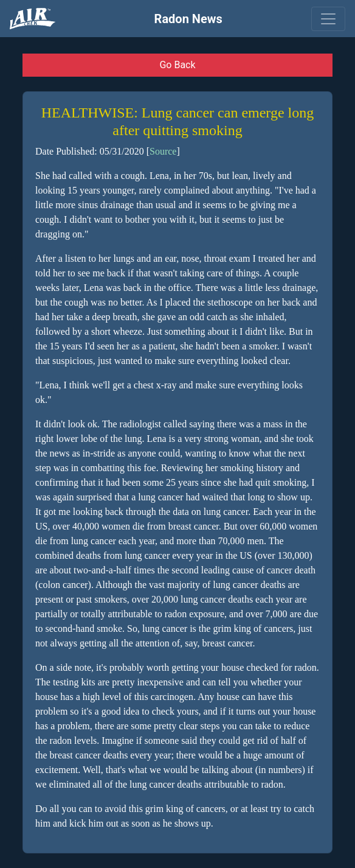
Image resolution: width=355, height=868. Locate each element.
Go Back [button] (177, 65)
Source (163, 151)
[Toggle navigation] (328, 19)
